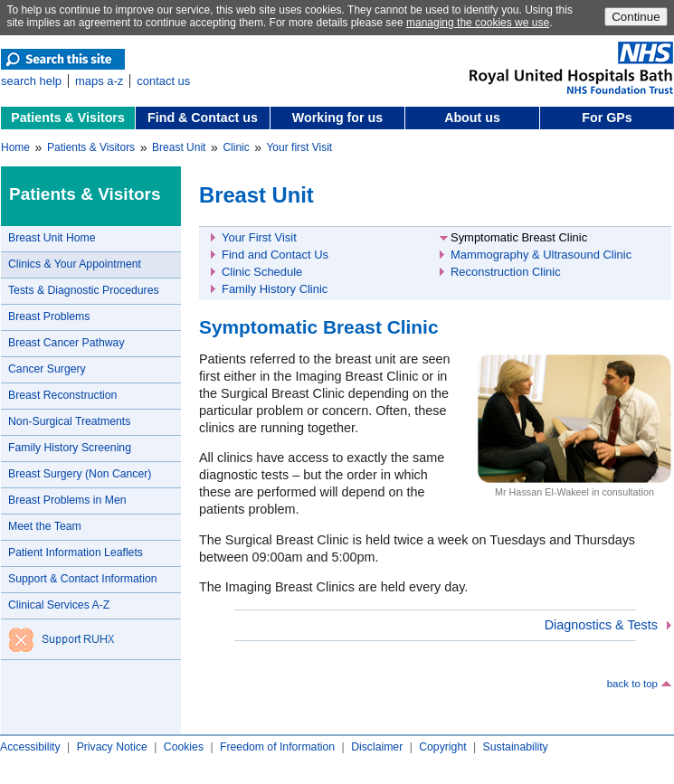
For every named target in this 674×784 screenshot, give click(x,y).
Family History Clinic (275, 289)
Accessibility (30, 747)
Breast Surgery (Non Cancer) (80, 474)
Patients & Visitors (68, 118)
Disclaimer (377, 747)
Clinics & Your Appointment (75, 264)
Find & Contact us (203, 118)
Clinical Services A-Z (59, 605)
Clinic (236, 147)
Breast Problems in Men (67, 500)
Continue (636, 17)
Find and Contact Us (275, 255)
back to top (632, 684)
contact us (163, 81)
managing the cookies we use (478, 23)
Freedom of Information (277, 747)
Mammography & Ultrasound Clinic (541, 255)
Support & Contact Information (83, 579)
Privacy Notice (112, 747)
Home (15, 147)
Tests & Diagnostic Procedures (84, 290)
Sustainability (516, 747)
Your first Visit (299, 147)
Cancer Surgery (47, 369)
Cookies (184, 747)
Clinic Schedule (262, 272)
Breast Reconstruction (62, 395)
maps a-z (99, 81)
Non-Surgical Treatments (69, 421)
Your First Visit (259, 237)
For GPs (607, 118)
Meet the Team (45, 526)
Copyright (442, 747)
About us (472, 118)
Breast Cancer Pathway (66, 343)
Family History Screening (70, 448)
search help (31, 81)
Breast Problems (49, 316)
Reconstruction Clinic (506, 272)
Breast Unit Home (52, 238)
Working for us (337, 118)
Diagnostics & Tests (601, 625)
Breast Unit (179, 147)
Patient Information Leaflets (76, 553)
